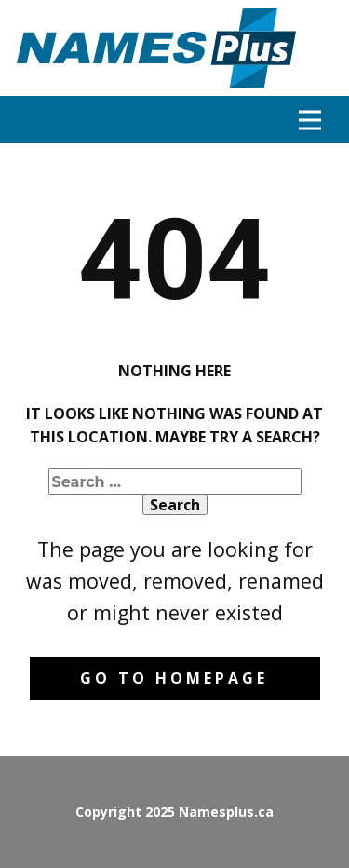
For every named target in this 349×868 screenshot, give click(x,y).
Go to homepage (174, 678)
